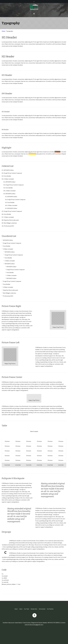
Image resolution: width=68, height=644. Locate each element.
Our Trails (27, 609)
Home (3, 31)
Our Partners (50, 609)
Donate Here (34, 609)
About (21, 609)
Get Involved (42, 609)
